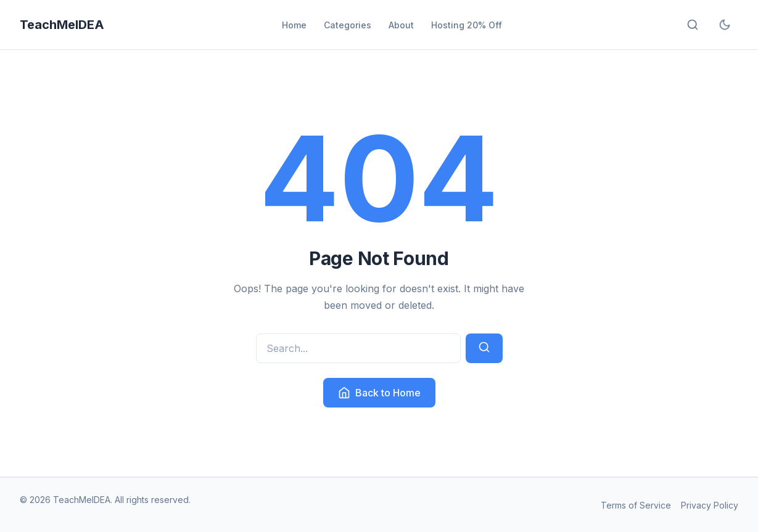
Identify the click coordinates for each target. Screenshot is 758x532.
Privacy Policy (710, 505)
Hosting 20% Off (467, 25)
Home (294, 25)
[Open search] (693, 25)
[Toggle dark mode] (725, 25)
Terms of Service (636, 505)
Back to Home (379, 393)
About (401, 25)
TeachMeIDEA (62, 25)
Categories (348, 25)
